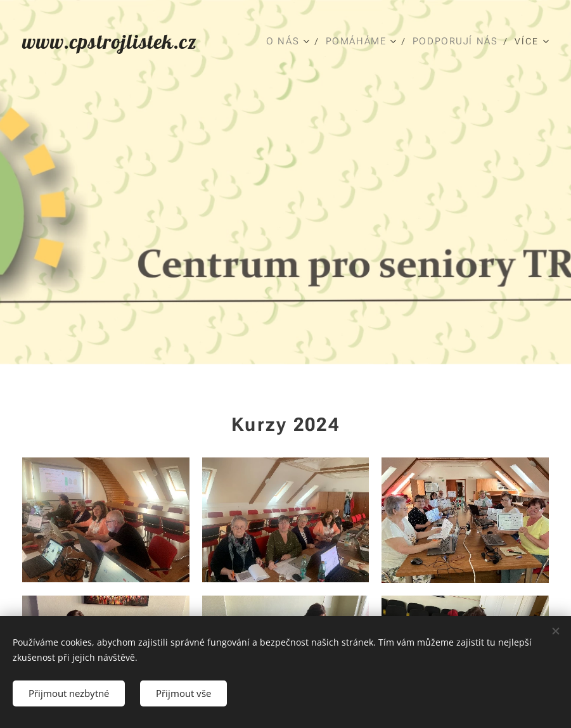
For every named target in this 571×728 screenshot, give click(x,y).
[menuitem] (289, 41)
